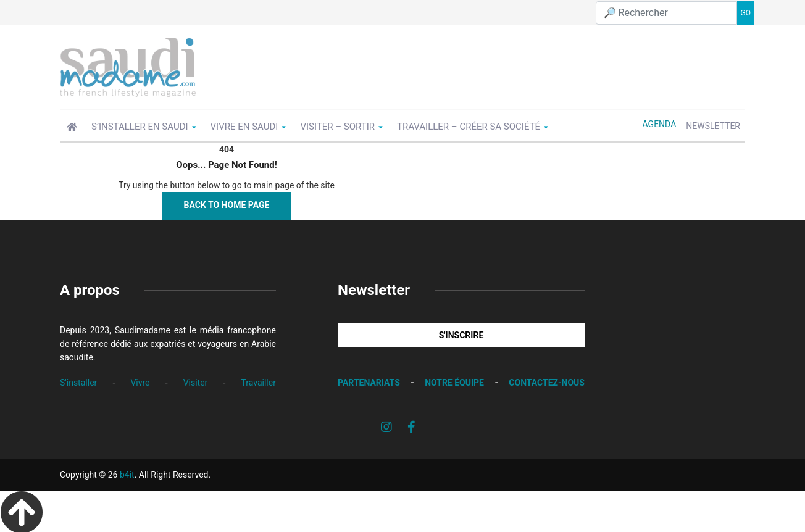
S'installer (78, 380)
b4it (127, 473)
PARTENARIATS (369, 381)
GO (746, 12)
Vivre (140, 380)
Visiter (196, 380)
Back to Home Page (227, 203)
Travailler (258, 380)
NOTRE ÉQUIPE (454, 381)
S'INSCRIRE (461, 333)
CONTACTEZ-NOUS (547, 381)
